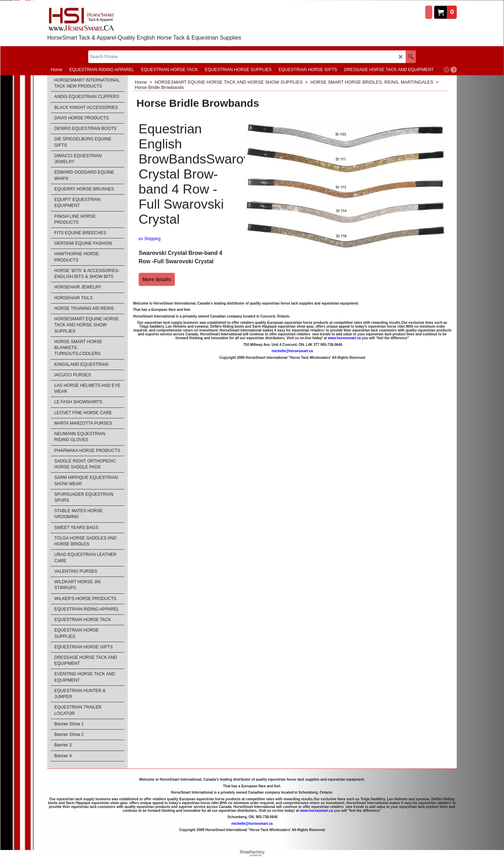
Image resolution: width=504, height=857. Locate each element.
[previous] (447, 70)
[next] (454, 70)
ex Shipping (150, 239)
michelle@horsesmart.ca (292, 351)
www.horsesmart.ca (344, 338)
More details (157, 279)
